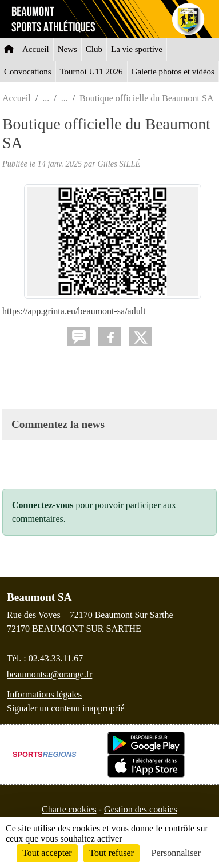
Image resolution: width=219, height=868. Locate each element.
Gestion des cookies (141, 809)
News (67, 49)
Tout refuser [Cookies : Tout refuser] (112, 853)
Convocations (28, 72)
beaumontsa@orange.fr (49, 674)
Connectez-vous (43, 505)
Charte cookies (69, 809)
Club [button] (94, 49)
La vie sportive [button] (137, 49)
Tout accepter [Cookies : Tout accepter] (47, 853)
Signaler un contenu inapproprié (66, 708)
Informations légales (44, 694)
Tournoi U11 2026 (91, 72)
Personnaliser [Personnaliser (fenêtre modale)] (176, 853)
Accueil (36, 49)
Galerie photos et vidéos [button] (173, 72)
